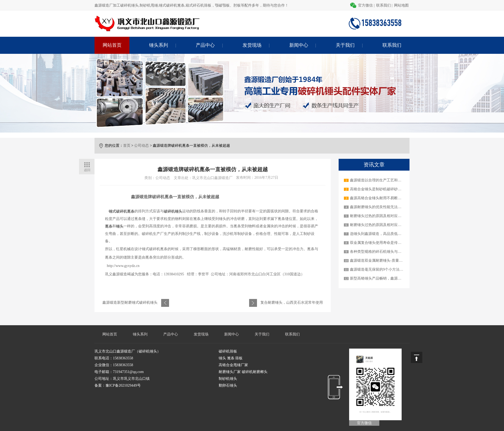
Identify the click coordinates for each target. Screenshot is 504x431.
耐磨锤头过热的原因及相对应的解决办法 (383, 216)
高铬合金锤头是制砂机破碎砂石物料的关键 (385, 189)
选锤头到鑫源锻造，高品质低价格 (377, 234)
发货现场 (252, 45)
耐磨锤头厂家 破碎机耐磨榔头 (243, 372)
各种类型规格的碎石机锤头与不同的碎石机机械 (388, 252)
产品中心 (205, 45)
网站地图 (401, 5)
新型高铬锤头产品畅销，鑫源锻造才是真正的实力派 (392, 278)
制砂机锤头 (228, 379)
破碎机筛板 (228, 351)
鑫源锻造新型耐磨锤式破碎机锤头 (130, 303)
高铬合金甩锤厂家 (233, 365)
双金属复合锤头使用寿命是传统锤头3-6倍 (384, 243)
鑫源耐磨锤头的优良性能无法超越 (377, 207)
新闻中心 (299, 45)
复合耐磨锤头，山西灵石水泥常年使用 (292, 303)
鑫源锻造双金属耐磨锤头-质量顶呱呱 (380, 261)
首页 (127, 146)
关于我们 (345, 45)
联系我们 (384, 5)
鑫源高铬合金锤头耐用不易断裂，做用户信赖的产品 (392, 198)
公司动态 (141, 146)
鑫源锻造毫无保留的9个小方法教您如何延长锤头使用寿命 (397, 269)
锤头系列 (159, 45)
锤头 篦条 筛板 (231, 358)
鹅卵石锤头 (228, 385)
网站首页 (112, 45)
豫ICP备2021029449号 (123, 385)
